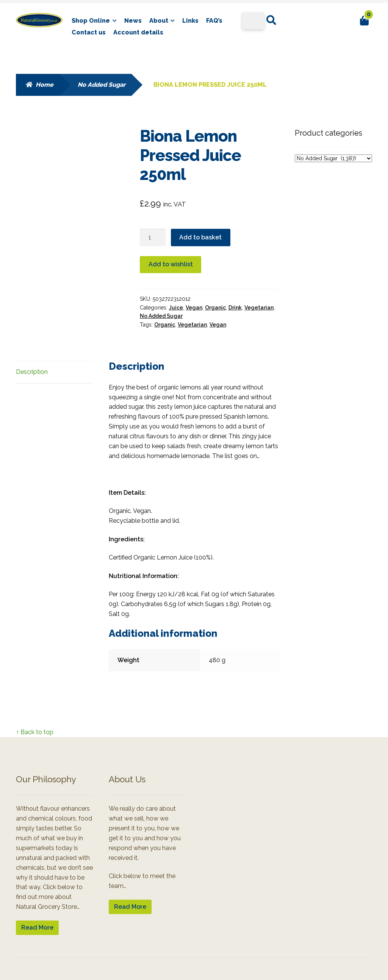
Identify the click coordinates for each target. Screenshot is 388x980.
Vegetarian (259, 308)
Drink (235, 308)
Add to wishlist (171, 264)
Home (45, 85)
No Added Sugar (102, 85)
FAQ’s (214, 21)
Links (190, 21)
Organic (215, 308)
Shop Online (91, 21)
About (159, 21)
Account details (138, 32)
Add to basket (200, 237)
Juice (176, 308)
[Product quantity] (153, 238)
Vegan (194, 308)
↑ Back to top (35, 732)
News (133, 21)
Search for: (271, 20)
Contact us (89, 32)
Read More (37, 928)
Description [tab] (32, 372)
